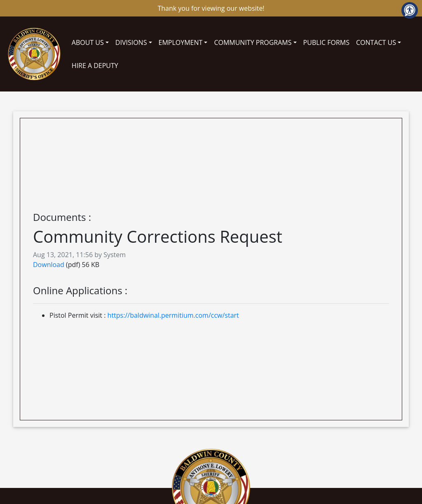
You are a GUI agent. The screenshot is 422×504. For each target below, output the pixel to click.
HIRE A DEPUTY (95, 66)
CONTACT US (376, 42)
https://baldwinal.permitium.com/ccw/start (173, 315)
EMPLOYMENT (181, 42)
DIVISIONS (131, 42)
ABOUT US (88, 42)
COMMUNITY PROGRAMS (253, 42)
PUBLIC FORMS (326, 42)
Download (49, 265)
